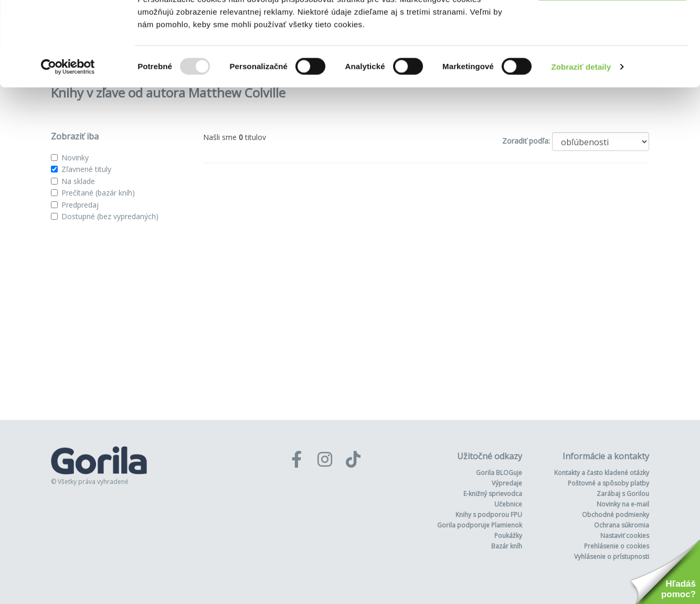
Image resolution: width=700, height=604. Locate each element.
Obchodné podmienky (616, 515)
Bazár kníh (507, 546)
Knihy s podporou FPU (489, 515)
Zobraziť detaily (581, 143)
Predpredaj (80, 205)
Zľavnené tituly (86, 169)
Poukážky (508, 536)
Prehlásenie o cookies (617, 546)
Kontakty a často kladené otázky (602, 473)
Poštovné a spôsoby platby (608, 483)
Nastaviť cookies (625, 536)
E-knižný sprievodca (493, 494)
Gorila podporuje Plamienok (480, 525)
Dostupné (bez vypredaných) (110, 216)
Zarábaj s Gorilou (623, 494)
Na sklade (78, 181)
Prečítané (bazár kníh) (98, 193)
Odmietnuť (612, 62)
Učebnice (508, 504)
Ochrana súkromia (622, 525)
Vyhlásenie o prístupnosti (612, 557)
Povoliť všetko (612, 28)
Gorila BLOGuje (499, 473)
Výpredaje (507, 483)
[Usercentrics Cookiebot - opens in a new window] (68, 144)
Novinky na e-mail (623, 504)
